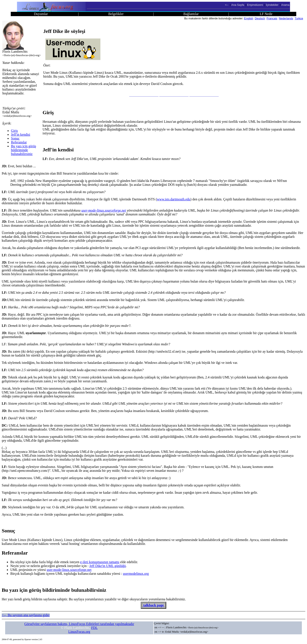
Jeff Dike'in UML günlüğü (107, 566)
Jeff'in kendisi (21, 134)
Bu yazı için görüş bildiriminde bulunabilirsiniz (24, 150)
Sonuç (15, 138)
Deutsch (260, 18)
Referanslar (19, 142)
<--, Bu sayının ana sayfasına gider (26, 615)
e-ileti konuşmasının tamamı (100, 562)
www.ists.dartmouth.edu (174, 199)
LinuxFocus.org (79, 632)
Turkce (299, 18)
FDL (94, 628)
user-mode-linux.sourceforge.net (104, 210)
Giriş (14, 131)
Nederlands (286, 18)
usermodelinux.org (136, 574)
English (249, 18)
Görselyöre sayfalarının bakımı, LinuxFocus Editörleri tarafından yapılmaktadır (79, 624)
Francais (272, 18)
